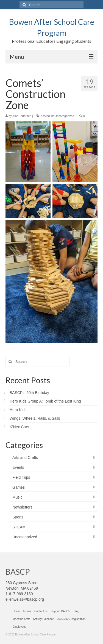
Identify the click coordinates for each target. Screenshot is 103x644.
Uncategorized (64, 116)
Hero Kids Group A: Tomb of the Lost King (45, 401)
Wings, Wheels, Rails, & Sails (35, 418)
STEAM (19, 527)
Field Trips (21, 477)
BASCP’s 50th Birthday (29, 393)
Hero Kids (18, 410)
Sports (18, 517)
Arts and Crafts (25, 457)
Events (18, 467)
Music (17, 497)
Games (19, 487)
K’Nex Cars (19, 427)
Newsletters (22, 507)
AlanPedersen (22, 116)
